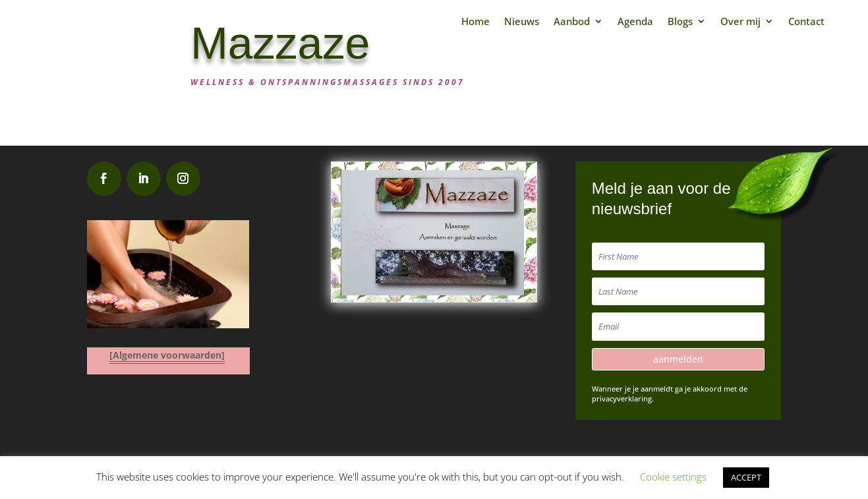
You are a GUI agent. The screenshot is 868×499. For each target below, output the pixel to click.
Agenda (635, 21)
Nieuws (522, 21)
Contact (806, 21)
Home (476, 21)
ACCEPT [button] (746, 477)
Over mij (740, 21)
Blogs (680, 21)
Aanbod (572, 21)
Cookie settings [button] (673, 477)
